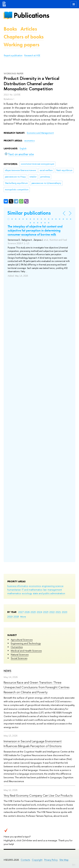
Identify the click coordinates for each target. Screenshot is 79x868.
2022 (52, 612)
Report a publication (13, 55)
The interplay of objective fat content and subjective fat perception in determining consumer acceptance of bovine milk (35, 230)
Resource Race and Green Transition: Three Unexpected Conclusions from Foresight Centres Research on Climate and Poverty (37, 687)
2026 (27, 612)
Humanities (17, 647)
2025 (33, 612)
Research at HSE (32, 55)
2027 (21, 612)
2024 (39, 612)
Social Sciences (19, 658)
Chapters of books (24, 37)
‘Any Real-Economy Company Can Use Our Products (38, 795)
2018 (16, 617)
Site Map (64, 860)
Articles (29, 29)
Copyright (37, 860)
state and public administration (49, 593)
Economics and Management (40, 133)
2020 (65, 612)
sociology (27, 593)
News (7, 671)
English (23, 149)
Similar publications (29, 213)
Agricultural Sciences (22, 640)
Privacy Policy (51, 860)
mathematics (14, 593)
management (55, 590)
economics (35, 586)
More (23, 617)
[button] (8, 219)
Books (10, 29)
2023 (46, 612)
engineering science (53, 586)
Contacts (25, 860)
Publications (31, 15)
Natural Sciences (20, 654)
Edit (74, 865)
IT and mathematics (32, 590)
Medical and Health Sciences (26, 651)
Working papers (21, 45)
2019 (10, 617)
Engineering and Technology (26, 643)
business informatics (18, 586)
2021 (58, 612)
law (45, 590)
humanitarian (14, 590)
